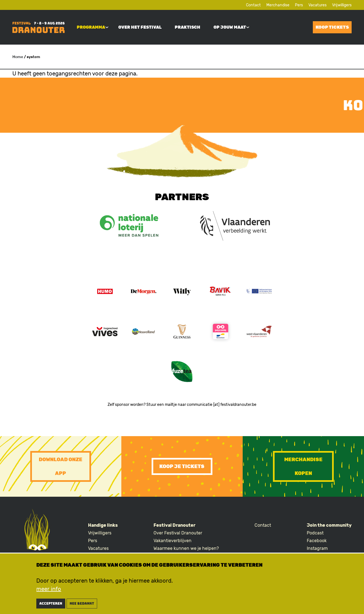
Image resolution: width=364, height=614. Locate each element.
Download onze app (61, 466)
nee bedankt (82, 605)
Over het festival (140, 27)
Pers (299, 5)
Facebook (317, 541)
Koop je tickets (182, 466)
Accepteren (51, 605)
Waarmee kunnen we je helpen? (186, 548)
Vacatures (318, 5)
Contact (253, 5)
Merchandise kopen (303, 466)
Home (18, 57)
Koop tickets (332, 27)
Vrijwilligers (342, 5)
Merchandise (278, 5)
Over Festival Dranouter (178, 533)
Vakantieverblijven (173, 541)
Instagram (317, 548)
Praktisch (188, 27)
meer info (49, 591)
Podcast (315, 533)
